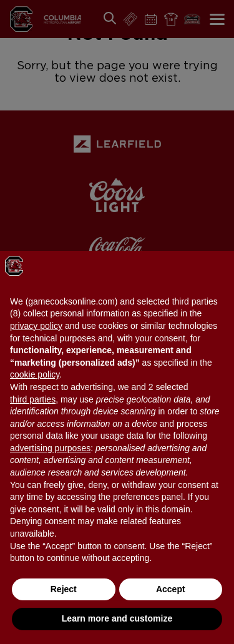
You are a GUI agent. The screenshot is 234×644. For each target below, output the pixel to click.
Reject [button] (64, 589)
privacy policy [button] (36, 326)
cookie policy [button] (35, 374)
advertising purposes (50, 448)
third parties (33, 399)
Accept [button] (171, 589)
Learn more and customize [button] (117, 618)
